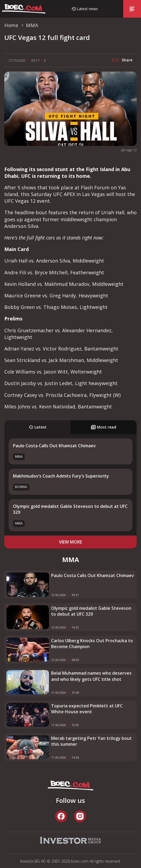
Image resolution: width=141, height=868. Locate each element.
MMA (19, 457)
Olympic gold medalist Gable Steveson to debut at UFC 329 (91, 611)
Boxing (21, 487)
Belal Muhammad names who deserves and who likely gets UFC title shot (91, 676)
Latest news (87, 9)
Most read (104, 427)
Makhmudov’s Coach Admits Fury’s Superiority (61, 476)
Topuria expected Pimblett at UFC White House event (87, 709)
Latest (38, 427)
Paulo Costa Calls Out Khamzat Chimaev (54, 446)
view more (70, 542)
